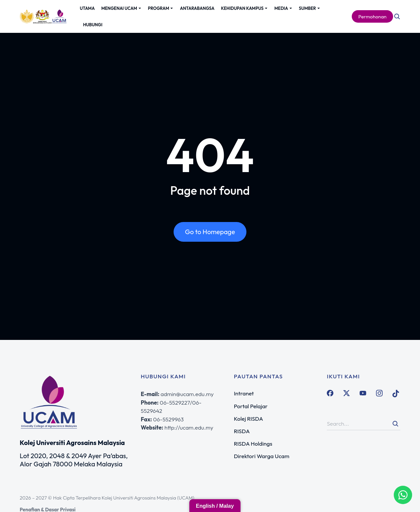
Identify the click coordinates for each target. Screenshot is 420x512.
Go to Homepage (210, 232)
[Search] (395, 424)
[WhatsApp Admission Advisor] (403, 495)
